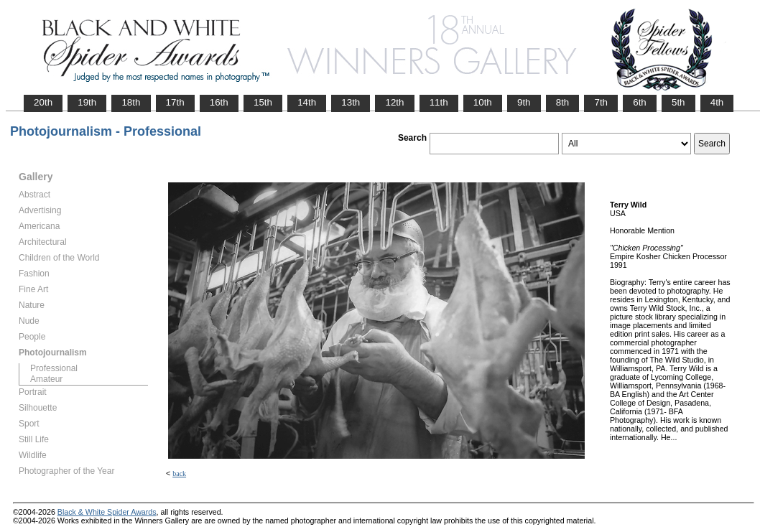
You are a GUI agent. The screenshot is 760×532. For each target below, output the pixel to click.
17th (175, 102)
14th (307, 102)
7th (601, 102)
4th (717, 102)
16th (219, 102)
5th (678, 102)
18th (131, 102)
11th (439, 102)
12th (394, 102)
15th (263, 102)
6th (640, 102)
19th (87, 102)
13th (351, 102)
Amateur (46, 379)
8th (563, 102)
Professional (54, 368)
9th (524, 102)
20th (43, 102)
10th (483, 102)
